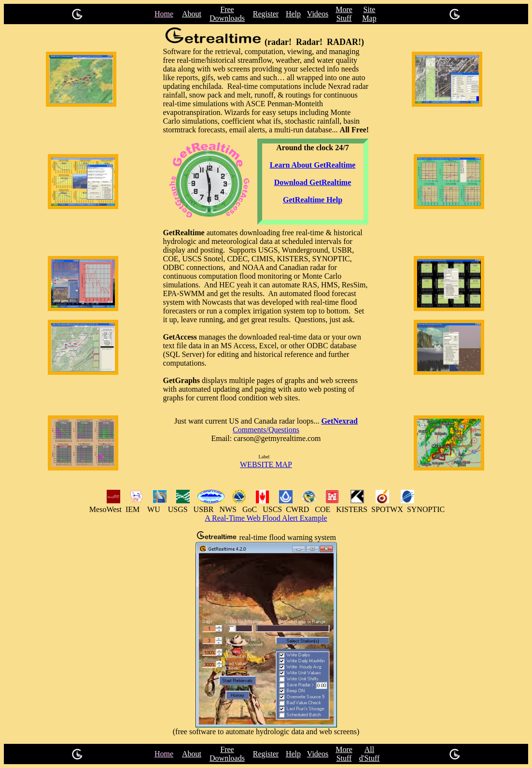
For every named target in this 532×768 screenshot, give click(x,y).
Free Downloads (227, 14)
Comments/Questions (266, 430)
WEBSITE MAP (266, 464)
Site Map (369, 14)
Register (266, 14)
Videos (318, 14)
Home (164, 14)
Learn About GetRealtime (313, 165)
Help (293, 14)
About (192, 14)
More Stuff (344, 14)
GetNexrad (339, 421)
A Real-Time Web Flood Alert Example (266, 518)
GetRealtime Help (313, 200)
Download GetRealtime (313, 182)
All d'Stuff (370, 754)
